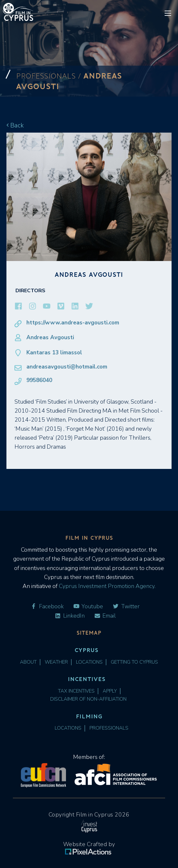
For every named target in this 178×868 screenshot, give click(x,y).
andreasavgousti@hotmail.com (61, 367)
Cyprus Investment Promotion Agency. (107, 586)
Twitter (126, 607)
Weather (56, 662)
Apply (110, 691)
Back (15, 125)
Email (105, 616)
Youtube (88, 607)
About (28, 662)
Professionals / (50, 76)
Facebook (47, 607)
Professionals (109, 728)
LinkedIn (70, 616)
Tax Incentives (76, 691)
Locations (89, 662)
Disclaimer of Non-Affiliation (88, 699)
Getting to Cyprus (134, 662)
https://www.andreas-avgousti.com (67, 323)
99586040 (33, 380)
